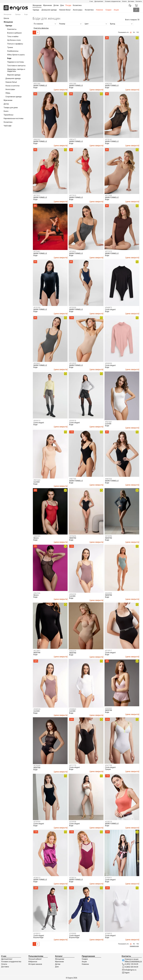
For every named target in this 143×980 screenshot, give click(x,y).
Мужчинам (8, 100)
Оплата (124, 1)
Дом (57, 967)
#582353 (109, 84)
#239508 (73, 822)
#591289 (73, 84)
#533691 (37, 363)
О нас (91, 1)
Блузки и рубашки (14, 33)
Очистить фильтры (41, 28)
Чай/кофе (8, 126)
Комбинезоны (13, 51)
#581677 (73, 140)
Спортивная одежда (13, 97)
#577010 (73, 196)
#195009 (73, 934)
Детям (6, 104)
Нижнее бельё (65, 10)
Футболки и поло (14, 40)
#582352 (37, 140)
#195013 (37, 934)
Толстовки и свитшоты (16, 66)
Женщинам (7, 14)
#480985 (37, 536)
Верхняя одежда (14, 75)
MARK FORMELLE (40, 86)
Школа (6, 18)
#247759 (109, 765)
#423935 (109, 593)
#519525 (73, 363)
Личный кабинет (35, 959)
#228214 (73, 878)
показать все (134, 946)
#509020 (109, 363)
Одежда (36, 10)
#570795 (37, 308)
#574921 (73, 252)
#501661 (109, 422)
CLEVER (108, 424)
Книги (6, 111)
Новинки (99, 10)
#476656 (73, 536)
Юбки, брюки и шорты (16, 55)
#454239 (73, 594)
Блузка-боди (38, 937)
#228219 (109, 822)
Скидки (108, 10)
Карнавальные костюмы (14, 118)
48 (131, 32)
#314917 (109, 651)
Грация (108, 769)
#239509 (37, 822)
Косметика (89, 10)
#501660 (37, 480)
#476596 (109, 536)
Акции (116, 10)
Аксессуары (78, 10)
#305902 (109, 708)
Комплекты (12, 29)
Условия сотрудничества (113, 1)
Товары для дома (11, 108)
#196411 (109, 878)
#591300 (37, 84)
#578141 (109, 140)
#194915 (109, 934)
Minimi (36, 538)
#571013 (109, 252)
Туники (10, 47)
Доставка (131, 1)
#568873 (109, 308)
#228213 (37, 878)
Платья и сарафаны (15, 44)
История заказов (35, 964)
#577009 (109, 196)
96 (134, 32)
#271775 (73, 765)
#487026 (109, 479)
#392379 (73, 651)
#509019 (37, 421)
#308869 (73, 709)
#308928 (37, 709)
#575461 (37, 252)
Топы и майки (13, 36)
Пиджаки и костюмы (16, 62)
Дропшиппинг (99, 1)
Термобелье (8, 115)
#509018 (73, 421)
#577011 (37, 196)
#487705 (73, 479)
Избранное (33, 962)
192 (138, 32)
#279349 (37, 766)
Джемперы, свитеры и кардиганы (16, 70)
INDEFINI (73, 538)
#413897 (37, 651)
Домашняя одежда (49, 10)
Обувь (8, 93)
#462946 (37, 593)
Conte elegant (110, 309)
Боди (35, 88)
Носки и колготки (12, 86)
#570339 (73, 308)
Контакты (139, 1)
